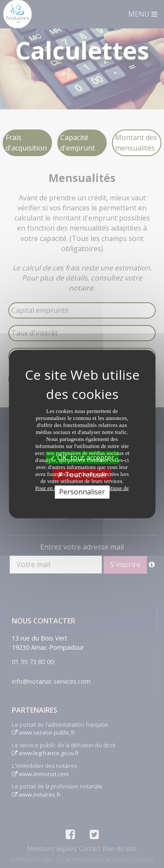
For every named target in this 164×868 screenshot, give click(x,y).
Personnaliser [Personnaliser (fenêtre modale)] (82, 492)
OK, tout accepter (82, 458)
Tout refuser (82, 475)
